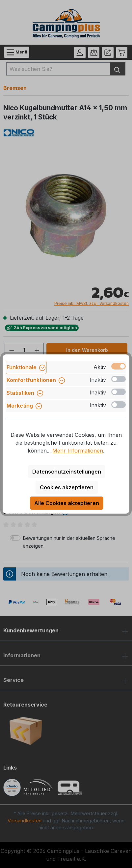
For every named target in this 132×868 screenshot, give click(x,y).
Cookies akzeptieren (67, 487)
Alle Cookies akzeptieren (67, 503)
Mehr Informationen (78, 451)
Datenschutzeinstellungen (67, 472)
